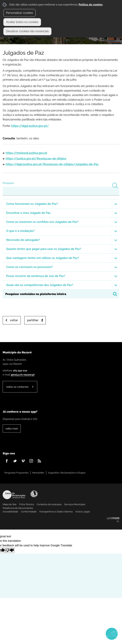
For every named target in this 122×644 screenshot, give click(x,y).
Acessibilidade (34, 494)
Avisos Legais (83, 512)
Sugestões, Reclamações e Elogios (67, 473)
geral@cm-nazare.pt (23, 375)
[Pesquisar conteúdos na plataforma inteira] (115, 294)
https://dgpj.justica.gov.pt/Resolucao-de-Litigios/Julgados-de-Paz (52, 164)
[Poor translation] (10, 550)
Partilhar (33, 320)
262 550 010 (20, 370)
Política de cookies (91, 5)
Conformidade (29, 512)
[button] (61, 204)
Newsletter (38, 473)
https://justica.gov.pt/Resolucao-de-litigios (36, 159)
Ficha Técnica (27, 504)
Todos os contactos (17, 387)
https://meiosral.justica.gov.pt (26, 153)
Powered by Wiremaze (113, 520)
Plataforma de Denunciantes (18, 508)
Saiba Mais (12, 428)
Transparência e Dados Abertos (56, 512)
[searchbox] (61, 294)
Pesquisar (8, 183)
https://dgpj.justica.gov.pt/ (30, 126)
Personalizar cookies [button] (20, 13)
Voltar (14, 320)
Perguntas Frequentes (16, 473)
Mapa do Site (10, 504)
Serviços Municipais (75, 504)
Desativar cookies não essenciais (27, 31)
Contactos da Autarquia (49, 504)
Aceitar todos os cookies (22, 22)
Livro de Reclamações (14, 495)
